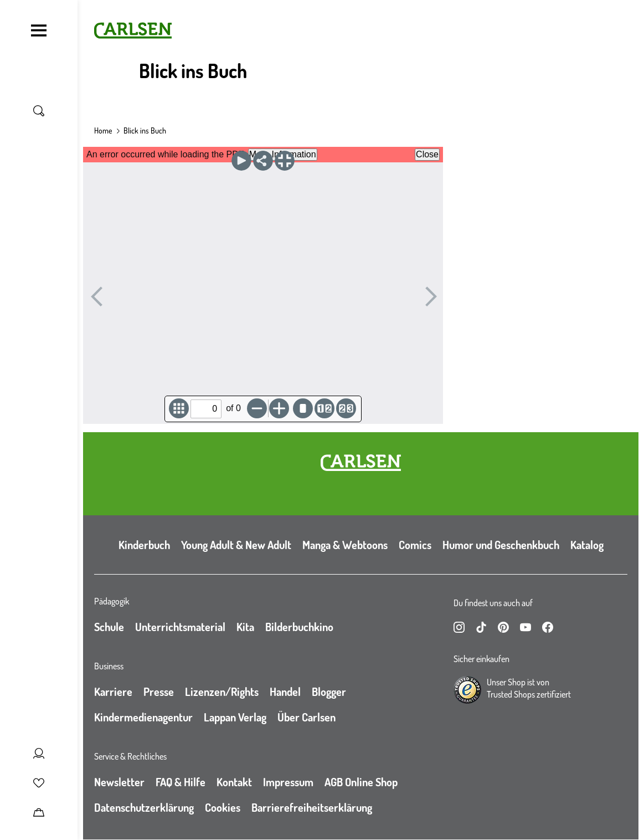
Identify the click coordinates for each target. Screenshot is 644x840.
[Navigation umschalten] (39, 30)
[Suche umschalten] (39, 111)
